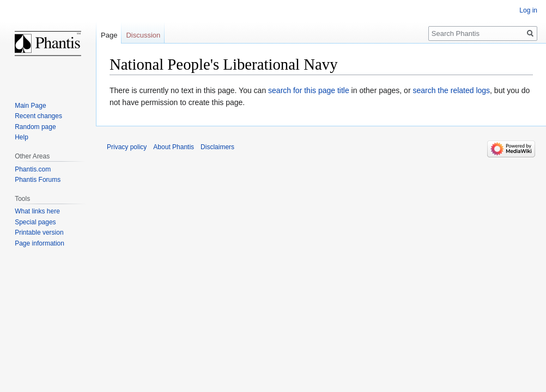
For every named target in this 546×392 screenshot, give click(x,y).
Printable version (39, 232)
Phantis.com (33, 169)
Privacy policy (127, 147)
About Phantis (174, 147)
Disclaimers (217, 147)
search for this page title (309, 90)
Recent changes (38, 116)
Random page (35, 127)
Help (22, 137)
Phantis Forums (38, 180)
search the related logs (451, 90)
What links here (37, 211)
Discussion (143, 35)
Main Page (30, 106)
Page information (40, 243)
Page (109, 35)
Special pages (35, 222)
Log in (528, 10)
